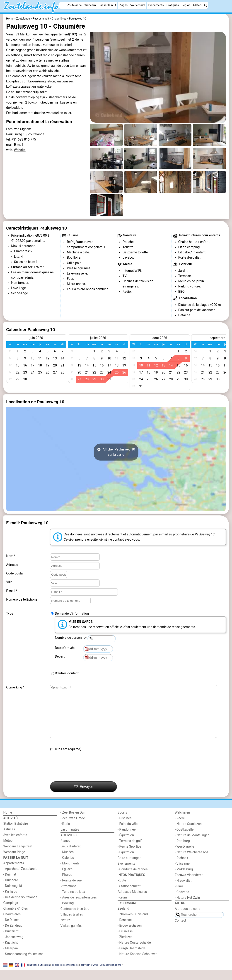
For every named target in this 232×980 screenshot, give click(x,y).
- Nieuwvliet (183, 891)
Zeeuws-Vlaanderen (189, 885)
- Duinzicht (11, 942)
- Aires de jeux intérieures (79, 908)
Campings (11, 913)
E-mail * (12, 591)
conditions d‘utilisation (38, 975)
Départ (60, 657)
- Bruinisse (125, 942)
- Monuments (70, 874)
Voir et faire (138, 5)
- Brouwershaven (130, 936)
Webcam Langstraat (18, 857)
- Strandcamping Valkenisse (23, 964)
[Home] (63, 5)
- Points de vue (71, 891)
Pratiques (173, 5)
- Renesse (125, 930)
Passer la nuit (107, 5)
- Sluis (179, 897)
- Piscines (125, 828)
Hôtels (65, 834)
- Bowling (67, 913)
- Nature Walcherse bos (191, 862)
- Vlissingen (183, 874)
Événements (156, 5)
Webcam (90, 5)
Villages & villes (72, 925)
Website (20, 150)
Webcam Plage (14, 862)
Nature (65, 930)
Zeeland (123, 919)
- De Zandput (13, 936)
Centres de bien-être (75, 919)
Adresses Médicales (132, 902)
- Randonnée (127, 840)
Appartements (14, 873)
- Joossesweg (13, 947)
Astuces (9, 840)
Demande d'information (72, 614)
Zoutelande (75, 5)
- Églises (66, 879)
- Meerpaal (11, 959)
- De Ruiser (11, 930)
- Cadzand (182, 902)
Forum (122, 908)
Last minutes (70, 840)
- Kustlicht (11, 953)
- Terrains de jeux (73, 902)
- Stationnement (129, 896)
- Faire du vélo (128, 834)
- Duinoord (11, 890)
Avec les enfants (15, 845)
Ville (9, 582)
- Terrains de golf (130, 851)
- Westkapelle (184, 857)
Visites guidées (71, 936)
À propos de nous (187, 919)
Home (8, 823)
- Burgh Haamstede (132, 959)
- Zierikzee (125, 947)
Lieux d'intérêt (71, 857)
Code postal (15, 573)
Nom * (11, 556)
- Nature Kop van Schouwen (138, 964)
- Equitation (126, 862)
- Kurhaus (10, 902)
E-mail (19, 145)
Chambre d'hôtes (16, 919)
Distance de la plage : (194, 305)
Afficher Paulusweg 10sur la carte (116, 452)
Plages (123, 5)
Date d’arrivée (65, 648)
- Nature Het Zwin (187, 908)
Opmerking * (15, 687)
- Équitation (126, 845)
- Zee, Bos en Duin (73, 823)
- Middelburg (184, 880)
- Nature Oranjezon (188, 834)
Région (186, 5)
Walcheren (182, 823)
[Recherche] (205, 5)
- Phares (66, 885)
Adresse (12, 565)
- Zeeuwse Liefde (73, 828)
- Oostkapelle (184, 840)
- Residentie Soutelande (20, 907)
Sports (122, 823)
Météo (197, 5)
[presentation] (85, 777)
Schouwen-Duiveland (133, 924)
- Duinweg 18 (13, 896)
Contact (180, 931)
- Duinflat (10, 885)
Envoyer (83, 797)
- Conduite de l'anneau (134, 880)
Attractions (68, 896)
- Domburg (182, 851)
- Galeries (67, 868)
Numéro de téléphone (22, 600)
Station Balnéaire (16, 834)
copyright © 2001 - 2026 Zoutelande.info (101, 975)
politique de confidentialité (65, 975)
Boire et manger (129, 868)
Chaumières (12, 924)
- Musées (67, 862)
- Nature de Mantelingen (192, 845)
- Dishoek (181, 868)
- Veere (180, 828)
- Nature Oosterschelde (134, 953)
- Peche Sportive (129, 857)
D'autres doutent (67, 673)
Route (122, 891)
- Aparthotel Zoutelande (20, 879)
